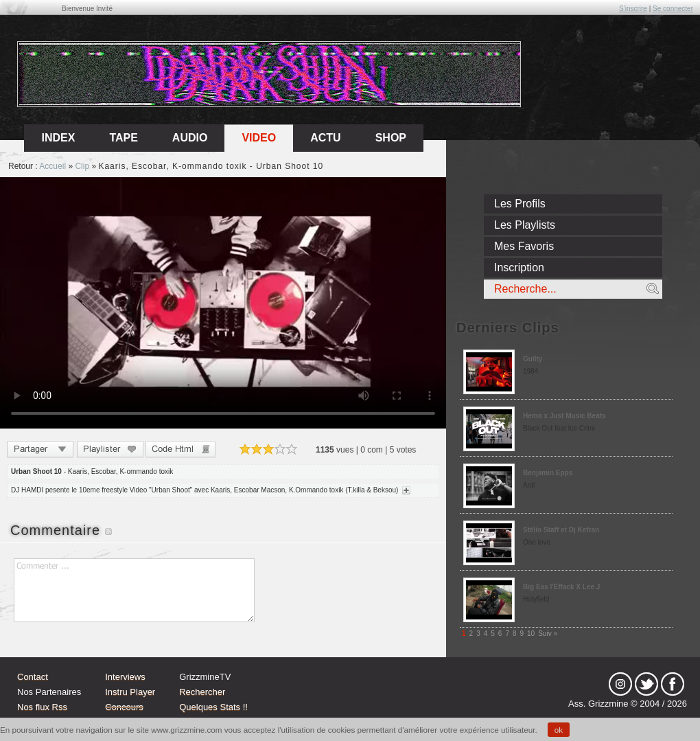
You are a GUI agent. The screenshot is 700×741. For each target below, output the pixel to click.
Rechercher (202, 692)
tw (646, 684)
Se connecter (673, 9)
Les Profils (520, 204)
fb (673, 684)
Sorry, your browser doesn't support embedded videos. (223, 303)
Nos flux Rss (42, 707)
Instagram (620, 684)
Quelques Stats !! (213, 707)
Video (259, 138)
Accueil (52, 166)
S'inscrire (633, 9)
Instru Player (130, 692)
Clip (82, 166)
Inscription (519, 267)
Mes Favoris (524, 246)
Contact (33, 677)
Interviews (125, 677)
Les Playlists (525, 225)
